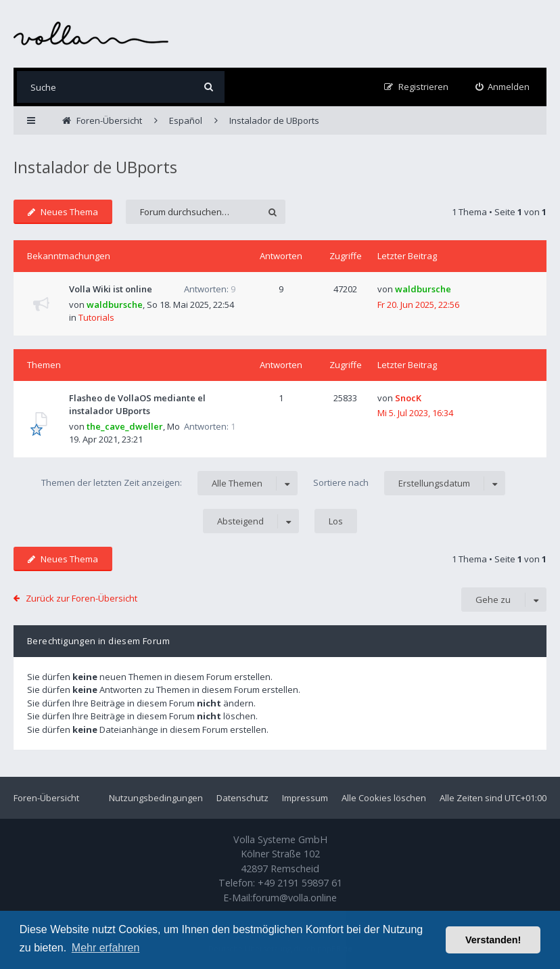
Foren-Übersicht (46, 798)
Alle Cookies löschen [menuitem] (384, 798)
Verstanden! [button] (493, 940)
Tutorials (96, 317)
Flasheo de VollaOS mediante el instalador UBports (137, 405)
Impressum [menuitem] (305, 798)
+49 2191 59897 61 (300, 883)
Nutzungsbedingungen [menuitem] (156, 798)
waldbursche (115, 305)
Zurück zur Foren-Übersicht (81, 598)
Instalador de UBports (95, 167)
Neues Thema (63, 212)
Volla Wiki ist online (111, 289)
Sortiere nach (409, 483)
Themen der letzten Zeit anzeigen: (169, 483)
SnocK (408, 398)
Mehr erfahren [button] (106, 948)
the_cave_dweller (125, 426)
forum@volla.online (295, 898)
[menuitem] (503, 87)
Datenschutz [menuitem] (242, 798)
